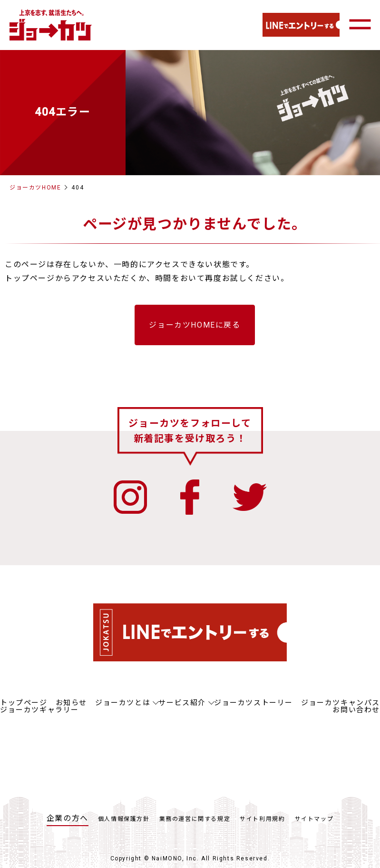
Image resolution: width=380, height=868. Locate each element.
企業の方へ (68, 819)
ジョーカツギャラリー (39, 710)
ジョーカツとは (123, 703)
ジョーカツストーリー (253, 703)
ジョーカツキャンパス (341, 703)
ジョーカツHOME (35, 188)
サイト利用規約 (262, 819)
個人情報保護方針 (124, 819)
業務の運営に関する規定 (195, 819)
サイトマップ (314, 819)
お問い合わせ (356, 710)
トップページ (24, 703)
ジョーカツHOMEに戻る (195, 325)
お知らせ (71, 703)
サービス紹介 (182, 703)
